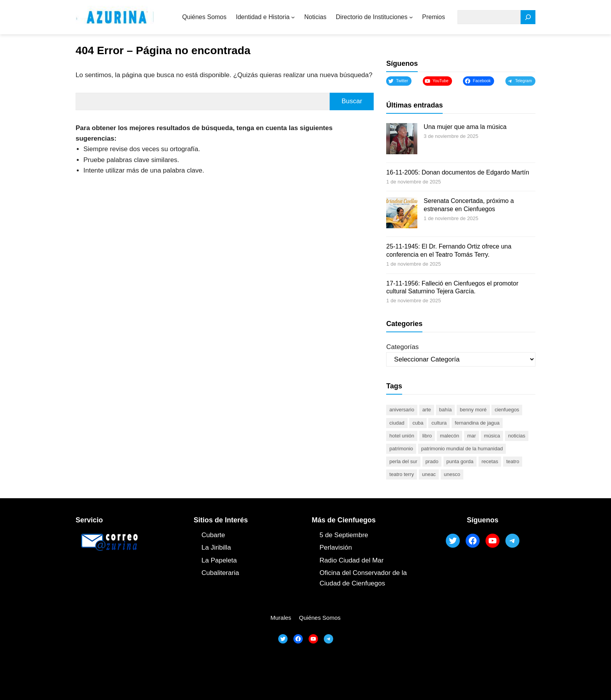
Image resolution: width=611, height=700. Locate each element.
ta (234, 560)
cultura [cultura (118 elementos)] (439, 423)
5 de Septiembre (344, 535)
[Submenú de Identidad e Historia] (293, 17)
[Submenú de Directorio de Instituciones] (411, 17)
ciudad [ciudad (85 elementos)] (397, 423)
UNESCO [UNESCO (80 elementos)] (452, 474)
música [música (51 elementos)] (492, 436)
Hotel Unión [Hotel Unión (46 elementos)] (402, 436)
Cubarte (213, 535)
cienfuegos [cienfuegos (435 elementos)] (507, 410)
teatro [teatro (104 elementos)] (513, 461)
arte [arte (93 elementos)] (427, 410)
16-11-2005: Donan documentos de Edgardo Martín (457, 172)
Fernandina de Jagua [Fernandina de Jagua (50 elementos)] (477, 423)
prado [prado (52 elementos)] (432, 461)
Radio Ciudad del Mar (351, 560)
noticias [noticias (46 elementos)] (517, 436)
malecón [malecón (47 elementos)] (449, 436)
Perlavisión (336, 547)
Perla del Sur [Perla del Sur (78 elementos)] (403, 461)
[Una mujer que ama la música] (402, 140)
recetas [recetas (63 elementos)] (490, 461)
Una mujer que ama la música (465, 127)
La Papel (215, 560)
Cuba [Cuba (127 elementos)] (418, 423)
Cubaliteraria (220, 573)
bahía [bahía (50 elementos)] (446, 410)
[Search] (528, 17)
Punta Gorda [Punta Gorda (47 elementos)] (460, 461)
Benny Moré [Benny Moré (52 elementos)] (473, 410)
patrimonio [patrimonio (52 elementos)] (401, 449)
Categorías (402, 347)
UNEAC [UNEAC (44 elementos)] (429, 474)
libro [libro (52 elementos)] (427, 436)
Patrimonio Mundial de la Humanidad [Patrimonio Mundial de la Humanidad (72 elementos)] (462, 449)
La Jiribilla (216, 547)
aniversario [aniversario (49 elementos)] (402, 410)
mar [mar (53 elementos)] (471, 436)
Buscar (352, 101)
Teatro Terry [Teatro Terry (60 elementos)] (402, 474)
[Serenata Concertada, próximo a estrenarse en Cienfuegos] (402, 214)
